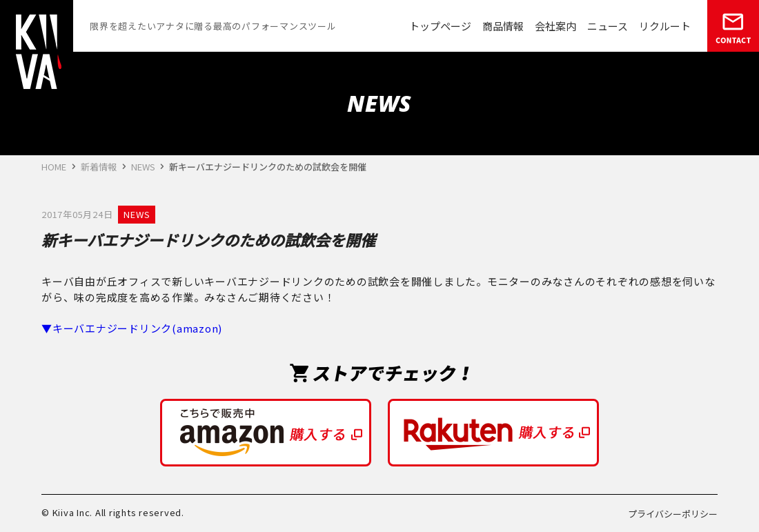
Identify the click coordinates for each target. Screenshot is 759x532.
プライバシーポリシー (673, 514)
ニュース (608, 26)
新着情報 (99, 167)
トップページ (440, 26)
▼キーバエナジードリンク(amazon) (132, 328)
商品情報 (503, 26)
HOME (54, 167)
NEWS (143, 167)
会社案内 (555, 26)
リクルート (665, 26)
